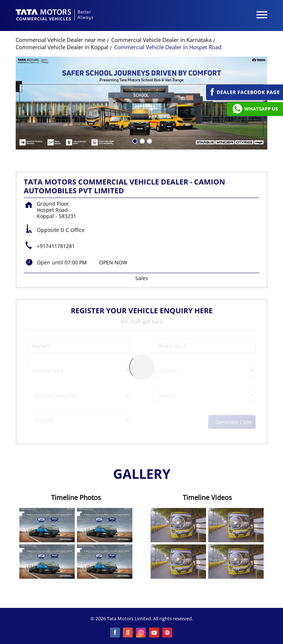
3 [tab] (149, 140)
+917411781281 (56, 246)
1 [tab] (134, 140)
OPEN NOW (113, 262)
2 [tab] (141, 140)
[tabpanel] (141, 103)
